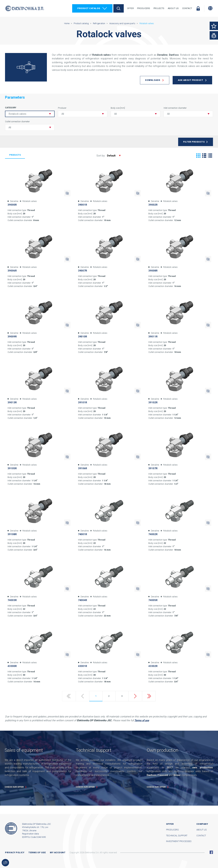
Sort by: (110, 156)
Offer (131, 8)
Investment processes (179, 841)
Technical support (177, 836)
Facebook (211, 852)
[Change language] (210, 8)
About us (202, 830)
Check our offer (14, 787)
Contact (187, 8)
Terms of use (37, 852)
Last (149, 696)
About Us (173, 8)
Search (119, 8)
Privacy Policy (15, 852)
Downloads (153, 80)
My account (58, 852)
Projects (159, 8)
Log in (198, 8)
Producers (144, 8)
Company (202, 824)
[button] (83, 114)
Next (135, 696)
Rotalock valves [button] (17, 114)
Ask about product (191, 80)
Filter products (194, 142)
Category (11, 108)
